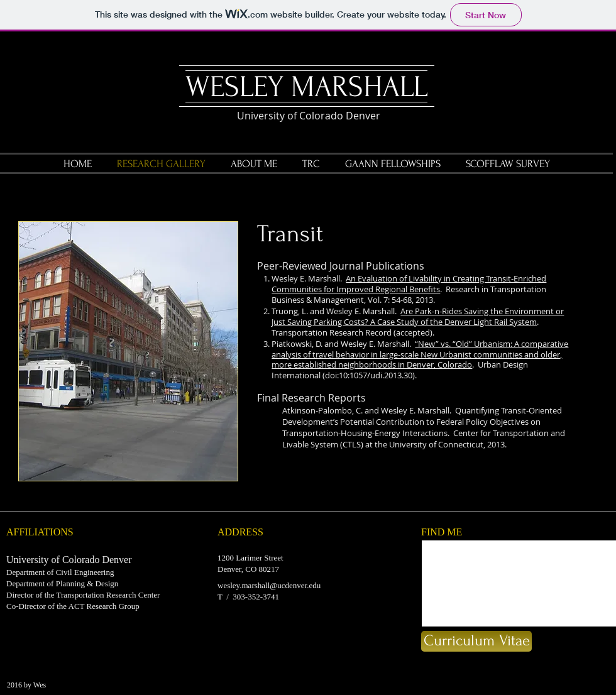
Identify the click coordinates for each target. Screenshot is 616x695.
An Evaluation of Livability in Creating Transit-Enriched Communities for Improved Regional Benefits (409, 284)
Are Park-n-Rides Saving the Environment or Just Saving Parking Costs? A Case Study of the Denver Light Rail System (418, 316)
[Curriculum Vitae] (476, 641)
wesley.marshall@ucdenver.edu (269, 585)
